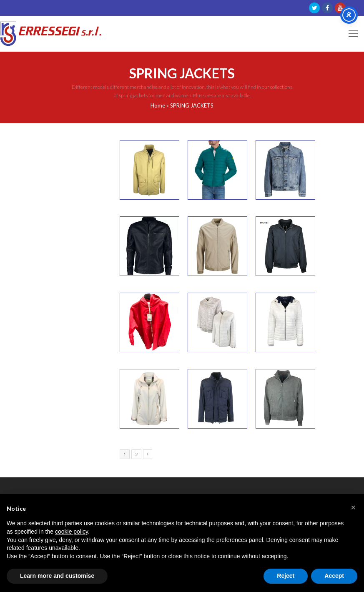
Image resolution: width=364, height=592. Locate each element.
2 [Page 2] (136, 454)
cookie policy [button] (72, 532)
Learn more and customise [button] (57, 576)
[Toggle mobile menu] (353, 34)
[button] (353, 507)
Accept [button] (334, 576)
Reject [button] (286, 576)
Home (158, 105)
